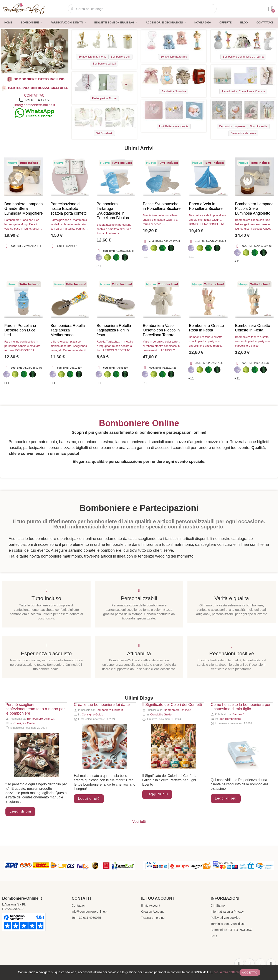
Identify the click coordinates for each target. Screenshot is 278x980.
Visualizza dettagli (227, 972)
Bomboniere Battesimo (174, 57)
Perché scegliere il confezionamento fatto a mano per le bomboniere (35, 709)
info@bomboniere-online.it (35, 105)
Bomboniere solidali (104, 64)
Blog (244, 23)
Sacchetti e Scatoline (174, 91)
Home (8, 23)
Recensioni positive (232, 653)
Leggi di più (20, 811)
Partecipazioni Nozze (104, 98)
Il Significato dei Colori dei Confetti (172, 705)
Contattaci (265, 23)
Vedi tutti (139, 822)
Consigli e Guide (24, 723)
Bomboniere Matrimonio (92, 57)
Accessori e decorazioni (166, 23)
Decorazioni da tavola (243, 133)
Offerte (225, 23)
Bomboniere (31, 23)
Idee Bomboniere (230, 719)
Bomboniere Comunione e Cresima (243, 57)
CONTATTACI (35, 95)
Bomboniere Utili (121, 57)
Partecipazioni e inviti (68, 23)
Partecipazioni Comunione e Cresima (243, 91)
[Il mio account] (268, 9)
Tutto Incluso (46, 598)
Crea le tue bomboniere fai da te (102, 705)
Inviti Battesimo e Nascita (174, 126)
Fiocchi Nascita (258, 126)
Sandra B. (239, 714)
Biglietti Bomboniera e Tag (116, 23)
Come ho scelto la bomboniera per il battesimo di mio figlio (241, 707)
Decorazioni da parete (232, 126)
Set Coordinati (104, 133)
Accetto (250, 973)
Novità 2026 (203, 23)
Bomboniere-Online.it (41, 719)
